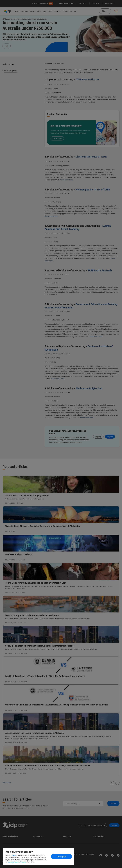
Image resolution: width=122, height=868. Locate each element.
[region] (39, 856)
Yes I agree (61, 857)
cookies (14, 855)
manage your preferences (17, 862)
